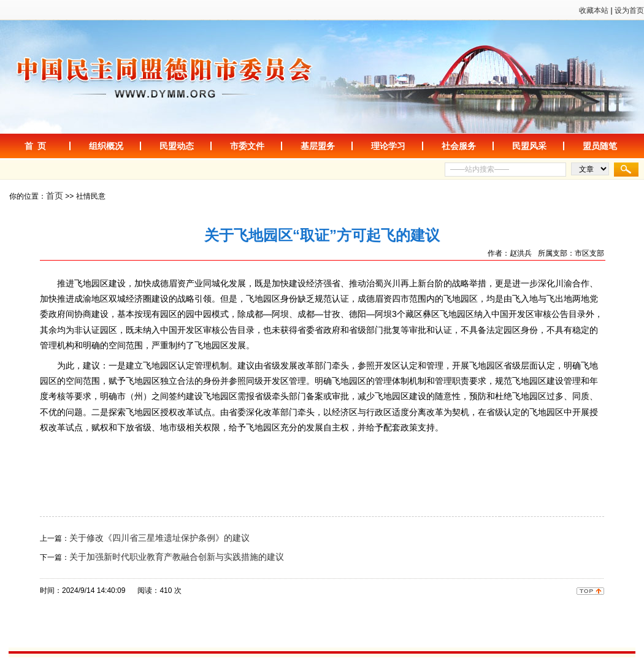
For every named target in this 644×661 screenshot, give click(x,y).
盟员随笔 (600, 146)
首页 (55, 196)
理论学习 (388, 146)
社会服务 (459, 146)
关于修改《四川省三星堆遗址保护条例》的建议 (159, 538)
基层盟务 (318, 146)
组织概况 (106, 146)
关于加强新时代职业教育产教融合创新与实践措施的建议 (177, 557)
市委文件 (247, 146)
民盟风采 (529, 146)
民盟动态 (177, 146)
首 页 (36, 146)
